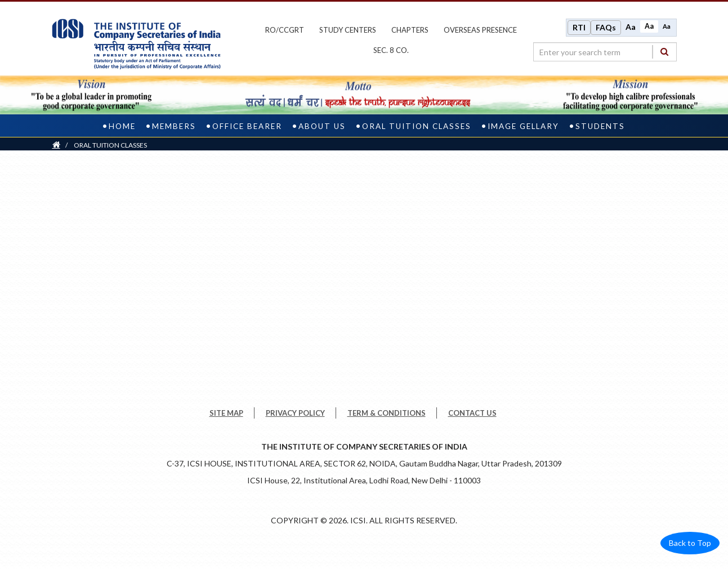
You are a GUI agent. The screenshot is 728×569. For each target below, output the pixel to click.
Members (174, 126)
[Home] (56, 145)
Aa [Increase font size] (631, 27)
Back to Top (690, 543)
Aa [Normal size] (649, 26)
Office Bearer (247, 126)
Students (600, 126)
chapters (410, 30)
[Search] (664, 52)
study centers (348, 30)
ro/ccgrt (285, 30)
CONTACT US (472, 413)
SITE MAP (226, 413)
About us (322, 126)
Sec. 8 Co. (391, 50)
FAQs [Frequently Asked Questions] (606, 27)
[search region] (605, 52)
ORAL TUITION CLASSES (417, 126)
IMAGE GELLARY (523, 126)
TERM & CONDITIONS (387, 413)
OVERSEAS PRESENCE (480, 30)
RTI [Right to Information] (579, 27)
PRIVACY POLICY (295, 413)
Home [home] (122, 126)
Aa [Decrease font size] (667, 26)
